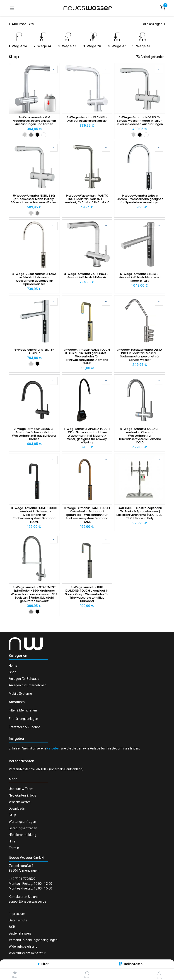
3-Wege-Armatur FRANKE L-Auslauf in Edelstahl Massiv (87, 119)
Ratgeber (17, 739)
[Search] (87, 973)
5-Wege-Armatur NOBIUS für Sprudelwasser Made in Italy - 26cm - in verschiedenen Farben (34, 199)
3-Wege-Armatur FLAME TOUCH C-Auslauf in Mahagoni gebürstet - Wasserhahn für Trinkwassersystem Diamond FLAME (87, 515)
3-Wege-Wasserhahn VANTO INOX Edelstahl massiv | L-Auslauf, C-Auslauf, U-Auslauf (87, 199)
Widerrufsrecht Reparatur (27, 953)
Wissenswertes (20, 802)
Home (13, 666)
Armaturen (17, 702)
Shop (13, 672)
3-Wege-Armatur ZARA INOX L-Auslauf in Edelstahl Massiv (87, 276)
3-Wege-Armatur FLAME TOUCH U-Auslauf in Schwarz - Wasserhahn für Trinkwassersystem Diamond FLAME (34, 515)
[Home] (15, 973)
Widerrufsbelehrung (23, 947)
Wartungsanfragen (22, 822)
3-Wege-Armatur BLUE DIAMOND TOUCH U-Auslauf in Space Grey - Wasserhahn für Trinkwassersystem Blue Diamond (87, 594)
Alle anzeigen (154, 24)
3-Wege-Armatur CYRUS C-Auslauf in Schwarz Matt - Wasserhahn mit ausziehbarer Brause (34, 434)
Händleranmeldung (23, 835)
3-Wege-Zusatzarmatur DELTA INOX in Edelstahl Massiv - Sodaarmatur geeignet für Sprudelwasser (140, 355)
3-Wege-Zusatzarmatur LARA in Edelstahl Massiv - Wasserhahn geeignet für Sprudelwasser (34, 279)
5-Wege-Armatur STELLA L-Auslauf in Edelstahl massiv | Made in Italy (140, 277)
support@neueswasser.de (28, 902)
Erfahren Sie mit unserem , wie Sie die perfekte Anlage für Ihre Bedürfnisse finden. (74, 748)
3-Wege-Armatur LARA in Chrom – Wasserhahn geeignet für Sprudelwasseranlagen (140, 199)
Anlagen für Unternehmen (28, 685)
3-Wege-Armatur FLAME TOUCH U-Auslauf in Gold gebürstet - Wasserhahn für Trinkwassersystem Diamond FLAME (87, 357)
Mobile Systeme (20, 694)
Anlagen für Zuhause (24, 679)
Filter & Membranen (23, 710)
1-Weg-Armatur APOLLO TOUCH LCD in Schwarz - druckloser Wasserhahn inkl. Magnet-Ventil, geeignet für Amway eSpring (87, 436)
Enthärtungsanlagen (23, 719)
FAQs (13, 815)
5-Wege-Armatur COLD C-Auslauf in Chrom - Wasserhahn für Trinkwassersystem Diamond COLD (140, 436)
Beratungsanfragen (23, 828)
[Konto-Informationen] (159, 973)
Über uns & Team (21, 789)
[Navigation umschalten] (12, 8)
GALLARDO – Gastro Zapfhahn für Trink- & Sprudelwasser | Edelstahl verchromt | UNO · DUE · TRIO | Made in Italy (140, 513)
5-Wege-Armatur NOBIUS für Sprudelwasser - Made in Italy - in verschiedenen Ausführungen (140, 121)
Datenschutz (18, 920)
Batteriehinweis (20, 933)
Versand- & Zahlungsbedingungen (33, 940)
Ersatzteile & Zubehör (24, 727)
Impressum (17, 914)
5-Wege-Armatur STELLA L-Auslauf (34, 351)
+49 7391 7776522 (22, 879)
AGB (12, 927)
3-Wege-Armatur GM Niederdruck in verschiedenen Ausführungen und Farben (34, 121)
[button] (133, 964)
